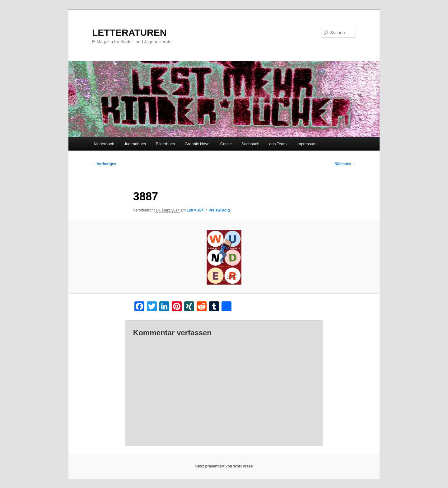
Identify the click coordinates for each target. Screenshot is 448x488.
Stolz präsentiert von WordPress (224, 466)
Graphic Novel (198, 144)
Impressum (306, 144)
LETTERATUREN (129, 33)
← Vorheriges (104, 164)
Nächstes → (345, 164)
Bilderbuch (165, 144)
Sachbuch (250, 144)
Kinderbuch (104, 144)
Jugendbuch (135, 144)
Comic (226, 144)
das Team (278, 144)
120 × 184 (195, 210)
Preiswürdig (219, 210)
